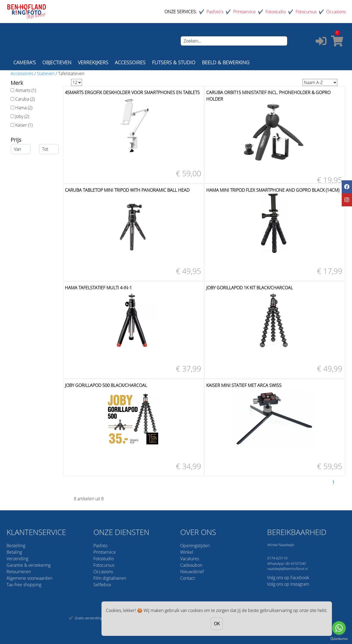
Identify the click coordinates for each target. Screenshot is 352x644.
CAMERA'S (25, 62)
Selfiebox (102, 585)
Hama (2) (24, 108)
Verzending (17, 559)
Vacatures (190, 559)
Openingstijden (195, 546)
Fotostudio (276, 12)
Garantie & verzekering (28, 565)
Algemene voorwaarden (29, 578)
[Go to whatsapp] (339, 628)
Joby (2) (22, 116)
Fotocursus (306, 12)
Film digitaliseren (110, 578)
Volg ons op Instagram (288, 584)
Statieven (46, 73)
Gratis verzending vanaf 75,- (96, 618)
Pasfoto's (215, 12)
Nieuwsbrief (192, 572)
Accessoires (22, 73)
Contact (188, 578)
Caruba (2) (25, 99)
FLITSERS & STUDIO (174, 62)
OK (217, 624)
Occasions (336, 12)
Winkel (187, 552)
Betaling (14, 552)
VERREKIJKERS (93, 62)
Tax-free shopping (24, 585)
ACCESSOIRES (130, 62)
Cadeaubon (191, 565)
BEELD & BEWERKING (226, 62)
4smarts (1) (26, 90)
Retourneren (19, 572)
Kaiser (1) (24, 125)
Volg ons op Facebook (288, 578)
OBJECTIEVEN (57, 62)
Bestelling (16, 546)
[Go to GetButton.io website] (339, 638)
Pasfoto (100, 546)
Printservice (244, 12)
